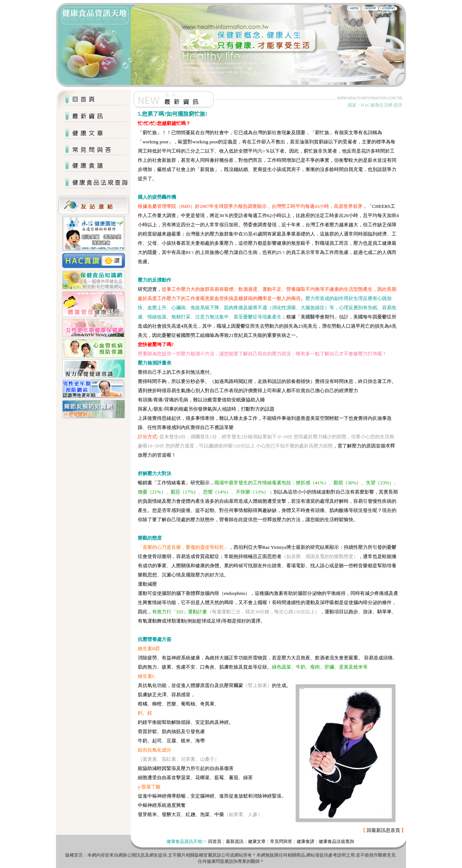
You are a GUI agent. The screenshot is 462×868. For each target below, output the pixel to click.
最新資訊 (235, 841)
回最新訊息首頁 (383, 830)
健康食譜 (305, 841)
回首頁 (215, 841)
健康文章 (257, 841)
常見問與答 (281, 841)
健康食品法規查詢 (336, 841)
